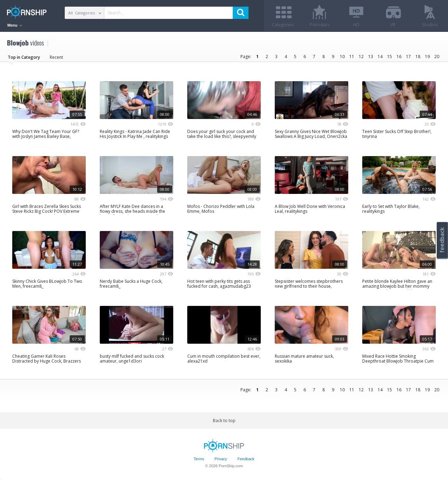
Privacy (221, 460)
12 (361, 57)
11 (352, 57)
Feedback (246, 460)
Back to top (224, 421)
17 (408, 57)
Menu (15, 25)
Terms (199, 460)
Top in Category (24, 58)
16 (399, 57)
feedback (442, 240)
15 (390, 57)
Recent (56, 58)
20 (437, 57)
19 (427, 57)
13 (371, 57)
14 (380, 57)
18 (418, 57)
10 (342, 57)
